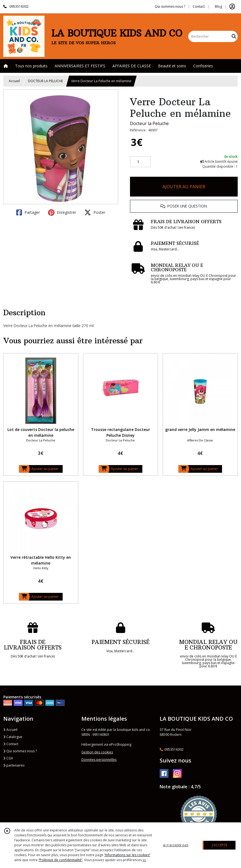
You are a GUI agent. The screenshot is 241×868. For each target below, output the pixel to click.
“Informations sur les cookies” (127, 855)
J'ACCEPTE (220, 845)
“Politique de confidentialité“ (60, 860)
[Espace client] (232, 7)
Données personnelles (99, 760)
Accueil (14, 81)
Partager (28, 212)
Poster (95, 212)
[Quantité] (140, 162)
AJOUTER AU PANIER (184, 187)
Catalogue (13, 737)
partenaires (14, 765)
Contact (199, 6)
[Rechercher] (234, 36)
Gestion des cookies (97, 752)
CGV (8, 758)
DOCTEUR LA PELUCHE (45, 81)
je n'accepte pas (176, 845)
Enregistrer (62, 212)
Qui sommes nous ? (20, 751)
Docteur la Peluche (149, 123)
